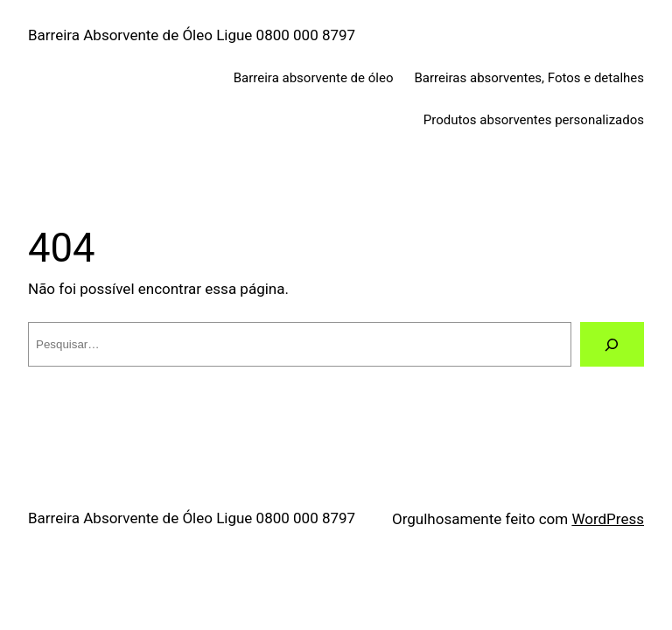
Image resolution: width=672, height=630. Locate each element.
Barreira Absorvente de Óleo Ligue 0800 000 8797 (192, 35)
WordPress (608, 519)
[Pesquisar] (612, 344)
